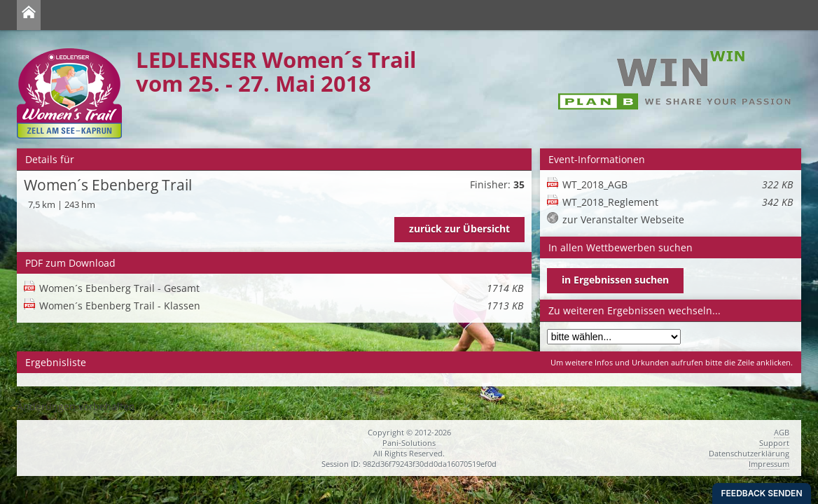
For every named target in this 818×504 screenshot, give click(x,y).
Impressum (769, 464)
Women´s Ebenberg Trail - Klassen (281, 306)
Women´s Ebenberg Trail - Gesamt (281, 288)
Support (774, 443)
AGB (782, 432)
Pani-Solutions (409, 443)
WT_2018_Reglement (678, 202)
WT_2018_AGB (678, 184)
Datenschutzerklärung (749, 453)
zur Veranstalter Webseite (623, 219)
